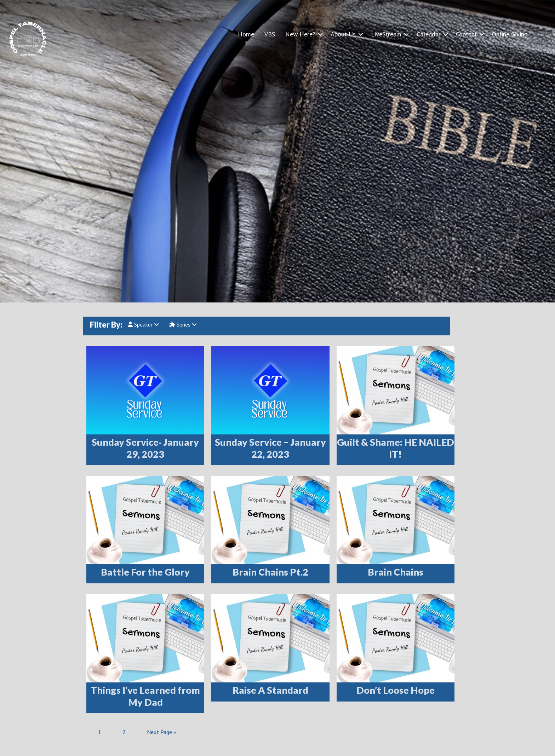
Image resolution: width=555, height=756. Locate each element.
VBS (270, 34)
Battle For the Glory (145, 572)
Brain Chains (396, 572)
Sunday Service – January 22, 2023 (270, 448)
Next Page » (162, 732)
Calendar (429, 34)
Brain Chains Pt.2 (270, 572)
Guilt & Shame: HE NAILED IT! (396, 448)
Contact (466, 34)
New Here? (300, 34)
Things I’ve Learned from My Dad (145, 696)
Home (246, 34)
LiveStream (386, 34)
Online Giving (510, 34)
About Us (343, 34)
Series (183, 324)
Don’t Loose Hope (396, 690)
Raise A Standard (270, 690)
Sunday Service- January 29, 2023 (145, 448)
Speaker (143, 324)
